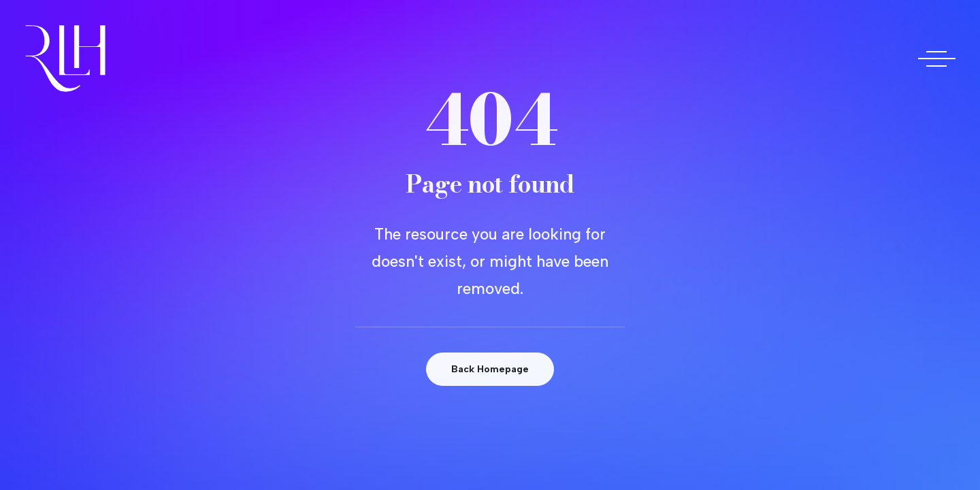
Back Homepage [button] (490, 369)
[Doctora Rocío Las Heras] (65, 59)
